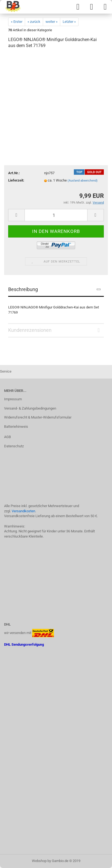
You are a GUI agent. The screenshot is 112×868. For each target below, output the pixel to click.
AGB (7, 437)
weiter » (52, 22)
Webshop (39, 861)
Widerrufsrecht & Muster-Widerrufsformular (38, 417)
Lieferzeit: (16, 180)
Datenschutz (14, 446)
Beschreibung (23, 289)
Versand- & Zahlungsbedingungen (30, 408)
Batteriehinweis (16, 427)
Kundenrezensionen (30, 330)
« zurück (34, 22)
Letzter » (69, 22)
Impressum (13, 399)
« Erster (17, 22)
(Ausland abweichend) (83, 181)
